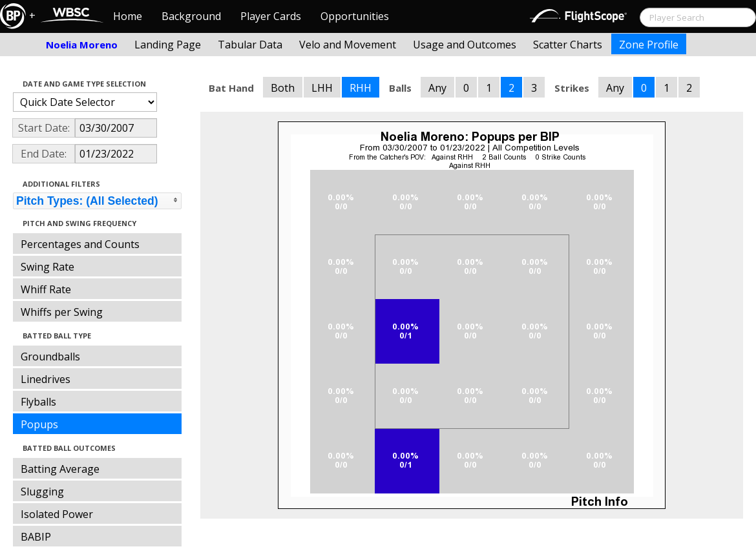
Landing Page (168, 45)
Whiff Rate (46, 289)
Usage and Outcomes (465, 45)
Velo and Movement (348, 45)
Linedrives (46, 379)
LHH (322, 88)
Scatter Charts (568, 45)
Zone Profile (649, 45)
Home (128, 16)
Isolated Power (57, 514)
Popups (39, 424)
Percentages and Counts (80, 244)
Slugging (42, 492)
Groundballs (50, 357)
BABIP (36, 537)
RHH (361, 88)
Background (191, 16)
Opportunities (355, 16)
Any (437, 88)
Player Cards (271, 16)
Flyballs (38, 402)
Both (283, 88)
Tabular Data (250, 45)
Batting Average (60, 469)
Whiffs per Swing (62, 312)
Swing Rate (47, 267)
